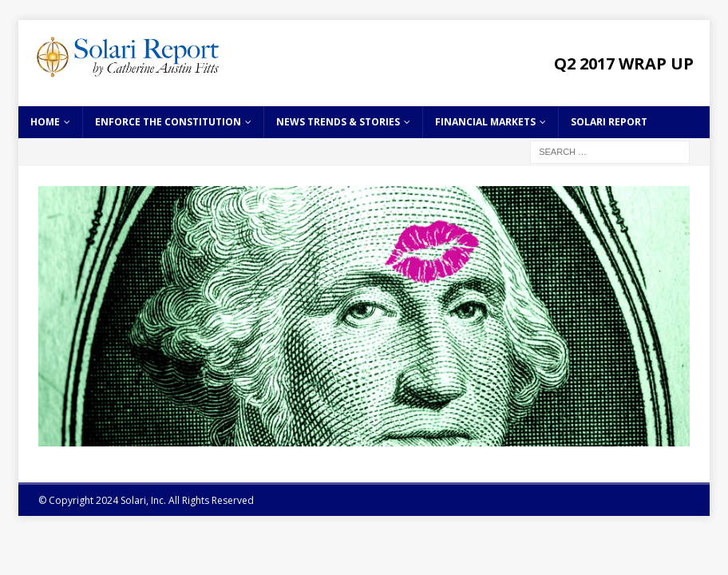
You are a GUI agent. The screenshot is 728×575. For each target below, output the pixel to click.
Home (45, 122)
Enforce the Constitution (168, 122)
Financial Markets (485, 122)
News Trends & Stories (338, 122)
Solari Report (609, 122)
